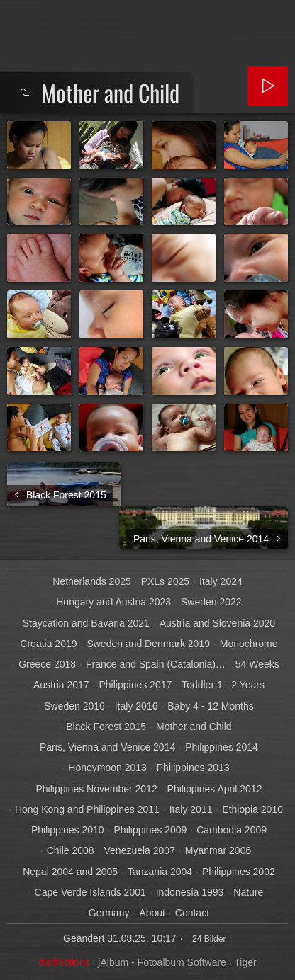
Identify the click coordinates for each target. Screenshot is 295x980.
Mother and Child (194, 727)
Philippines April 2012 (215, 789)
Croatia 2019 (48, 644)
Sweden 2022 (211, 602)
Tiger (245, 962)
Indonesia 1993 (190, 892)
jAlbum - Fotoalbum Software (162, 962)
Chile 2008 (71, 850)
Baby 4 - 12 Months (210, 706)
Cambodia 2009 (232, 830)
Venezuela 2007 (140, 850)
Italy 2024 (221, 581)
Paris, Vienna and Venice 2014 (107, 747)
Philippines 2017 (136, 685)
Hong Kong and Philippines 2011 (87, 809)
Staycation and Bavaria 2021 (86, 623)
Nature (248, 892)
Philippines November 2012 (96, 789)
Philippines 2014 (222, 747)
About (152, 913)
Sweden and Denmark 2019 (148, 644)
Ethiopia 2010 (252, 809)
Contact (192, 913)
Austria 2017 (61, 685)
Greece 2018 (47, 664)
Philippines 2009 (151, 830)
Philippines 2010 (68, 830)
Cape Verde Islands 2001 (90, 892)
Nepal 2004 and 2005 (70, 872)
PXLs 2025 (166, 581)
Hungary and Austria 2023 (113, 602)
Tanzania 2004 (160, 872)
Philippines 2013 (193, 768)
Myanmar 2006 (218, 850)
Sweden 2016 (74, 706)
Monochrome (249, 644)
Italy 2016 (137, 706)
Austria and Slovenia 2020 (217, 623)
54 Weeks (257, 664)
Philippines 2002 (239, 872)
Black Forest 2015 (106, 727)
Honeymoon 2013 (107, 768)
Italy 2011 (191, 809)
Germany (109, 913)
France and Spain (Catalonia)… (156, 664)
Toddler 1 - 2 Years (223, 685)
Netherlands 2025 (92, 581)
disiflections (64, 962)
